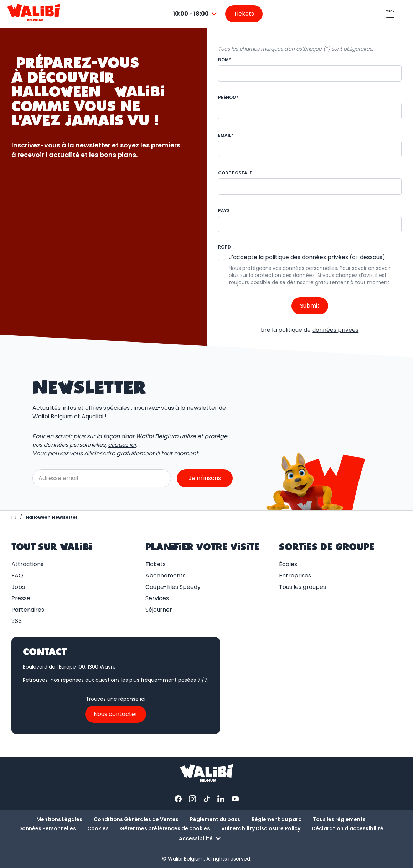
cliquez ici (122, 445)
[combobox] (196, 14)
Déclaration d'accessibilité (348, 828)
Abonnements (166, 576)
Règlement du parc (277, 819)
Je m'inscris (205, 478)
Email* (226, 135)
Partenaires (28, 610)
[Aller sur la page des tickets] (244, 14)
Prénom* (228, 97)
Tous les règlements (339, 819)
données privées (335, 330)
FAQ (17, 576)
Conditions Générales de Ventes (136, 819)
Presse (21, 598)
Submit (310, 306)
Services (157, 598)
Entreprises (295, 576)
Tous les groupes (303, 587)
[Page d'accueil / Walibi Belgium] (14, 517)
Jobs (18, 587)
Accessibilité (201, 838)
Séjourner (159, 610)
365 (17, 621)
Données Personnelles (47, 828)
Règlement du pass (215, 819)
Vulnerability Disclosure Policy (261, 828)
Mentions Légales (59, 819)
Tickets (156, 564)
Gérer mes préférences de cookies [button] (165, 828)
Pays (224, 211)
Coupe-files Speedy (173, 587)
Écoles (288, 564)
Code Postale (235, 173)
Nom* (224, 60)
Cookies (98, 828)
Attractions (27, 564)
